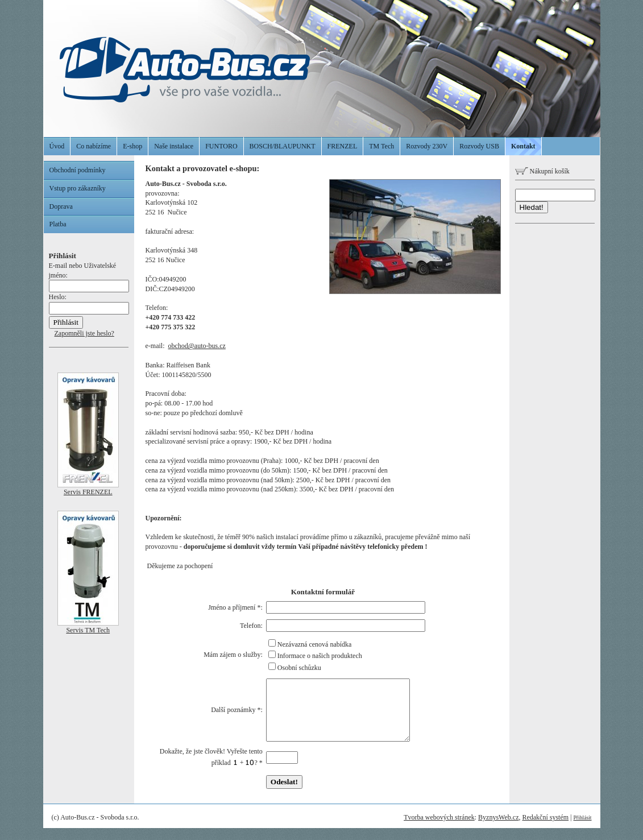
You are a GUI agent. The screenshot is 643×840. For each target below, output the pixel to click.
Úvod (57, 146)
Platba (58, 224)
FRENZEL (343, 146)
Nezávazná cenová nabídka (315, 644)
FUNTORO (221, 146)
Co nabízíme (94, 146)
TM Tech (381, 146)
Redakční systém (545, 829)
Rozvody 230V (427, 146)
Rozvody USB (479, 146)
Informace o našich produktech (320, 656)
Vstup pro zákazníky (78, 188)
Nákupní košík (542, 171)
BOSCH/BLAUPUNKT (283, 146)
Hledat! (532, 207)
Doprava (61, 206)
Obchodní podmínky (78, 170)
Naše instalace (174, 146)
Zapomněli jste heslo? (84, 333)
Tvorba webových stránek (439, 829)
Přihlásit (583, 829)
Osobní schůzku (299, 668)
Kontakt (523, 146)
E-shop (132, 146)
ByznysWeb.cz (498, 829)
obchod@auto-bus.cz (196, 346)
